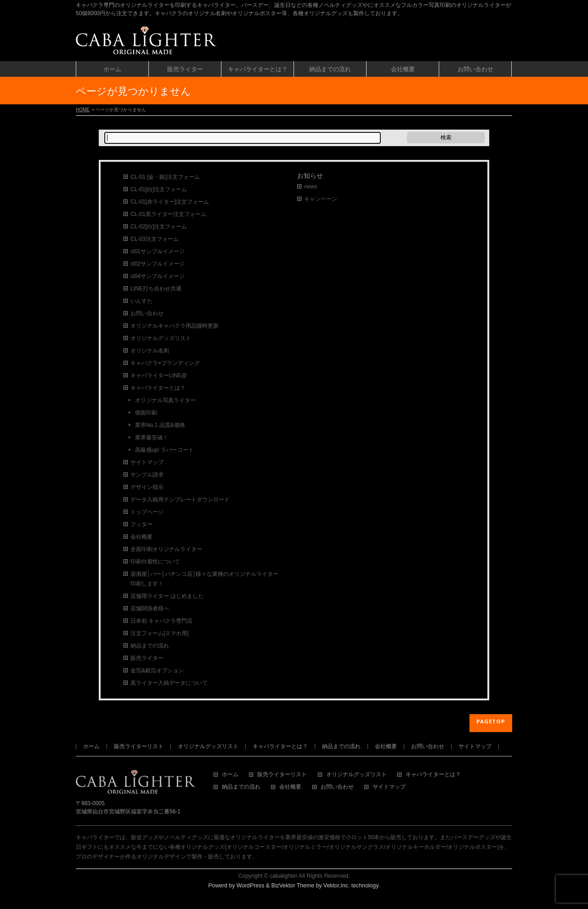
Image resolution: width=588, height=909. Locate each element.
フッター (141, 524)
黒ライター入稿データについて (169, 683)
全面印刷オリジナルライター (166, 549)
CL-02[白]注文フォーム (159, 227)
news (311, 187)
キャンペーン (321, 199)
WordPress (251, 886)
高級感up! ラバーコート (164, 450)
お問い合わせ (147, 313)
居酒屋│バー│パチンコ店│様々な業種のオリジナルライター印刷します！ (204, 579)
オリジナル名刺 (150, 351)
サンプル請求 (147, 475)
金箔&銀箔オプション (157, 670)
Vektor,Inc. (337, 886)
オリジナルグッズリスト (161, 338)
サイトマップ (147, 462)
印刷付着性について (155, 562)
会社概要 (141, 537)
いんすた (141, 301)
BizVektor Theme (293, 886)
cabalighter (283, 876)
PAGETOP (491, 721)
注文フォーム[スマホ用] (160, 633)
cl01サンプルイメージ (158, 251)
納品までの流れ (150, 646)
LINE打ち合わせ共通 (156, 289)
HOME (83, 110)
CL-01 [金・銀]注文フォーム (165, 177)
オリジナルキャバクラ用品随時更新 (175, 326)
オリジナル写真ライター (165, 400)
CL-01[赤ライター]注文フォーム (170, 202)
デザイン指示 (147, 487)
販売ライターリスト (139, 746)
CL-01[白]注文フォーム (159, 189)
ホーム (91, 746)
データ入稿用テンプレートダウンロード (180, 500)
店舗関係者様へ (150, 608)
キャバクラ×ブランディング (165, 363)
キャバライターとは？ (158, 388)
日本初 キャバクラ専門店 (161, 621)
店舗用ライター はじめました (167, 596)
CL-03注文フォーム (155, 239)
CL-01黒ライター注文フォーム (168, 214)
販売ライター (147, 658)
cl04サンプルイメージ (158, 276)
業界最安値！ (152, 437)
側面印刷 (146, 413)
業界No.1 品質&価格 (160, 425)
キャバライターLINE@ (159, 375)
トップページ (147, 512)
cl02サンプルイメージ (158, 264)
